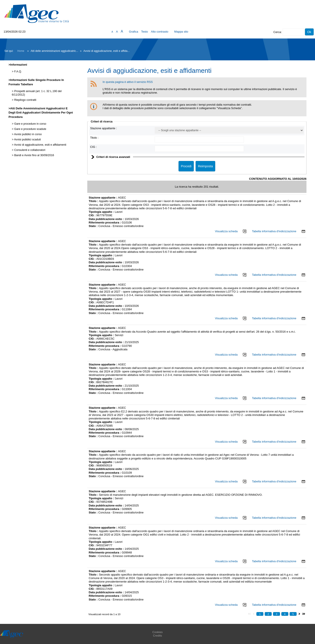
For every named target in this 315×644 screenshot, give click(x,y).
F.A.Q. (18, 72)
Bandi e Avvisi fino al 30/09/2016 (34, 155)
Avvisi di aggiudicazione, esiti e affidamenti (40, 145)
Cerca (277, 32)
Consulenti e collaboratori (29, 150)
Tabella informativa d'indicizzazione (274, 231)
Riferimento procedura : (105, 223)
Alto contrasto (160, 32)
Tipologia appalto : (102, 212)
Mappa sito (181, 32)
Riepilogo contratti (25, 100)
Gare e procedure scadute (30, 129)
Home (21, 51)
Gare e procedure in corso (30, 124)
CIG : (93, 147)
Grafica (134, 32)
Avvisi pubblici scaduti (27, 140)
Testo (144, 32)
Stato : (94, 226)
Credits (157, 636)
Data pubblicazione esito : (107, 219)
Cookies (158, 632)
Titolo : (94, 138)
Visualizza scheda (226, 231)
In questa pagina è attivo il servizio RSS (128, 82)
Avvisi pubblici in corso (27, 134)
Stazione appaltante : (103, 128)
